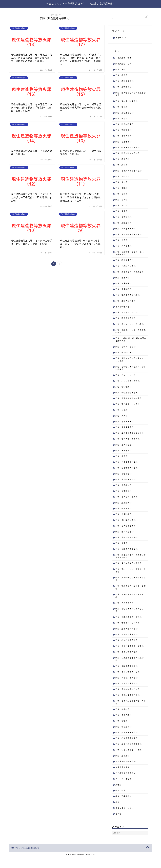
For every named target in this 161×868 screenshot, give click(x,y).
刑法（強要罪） (123, 200)
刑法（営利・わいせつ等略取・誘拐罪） (130, 578)
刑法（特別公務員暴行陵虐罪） (130, 760)
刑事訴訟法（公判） (125, 64)
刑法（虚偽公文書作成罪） (128, 662)
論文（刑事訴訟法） (125, 807)
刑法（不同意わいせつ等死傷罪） (129, 328)
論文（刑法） (122, 801)
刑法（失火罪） (123, 421)
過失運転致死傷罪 (124, 309)
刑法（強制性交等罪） (126, 358)
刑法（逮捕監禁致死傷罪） (128, 545)
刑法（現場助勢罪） (125, 223)
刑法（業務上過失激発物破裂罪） (129, 440)
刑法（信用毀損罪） (125, 522)
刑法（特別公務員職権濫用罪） (130, 755)
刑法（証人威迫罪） (125, 516)
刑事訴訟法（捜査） (125, 58)
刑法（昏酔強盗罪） (125, 130)
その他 (118, 824)
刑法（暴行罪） (123, 205)
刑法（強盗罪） (123, 119)
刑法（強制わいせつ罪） (127, 352)
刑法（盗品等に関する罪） (128, 101)
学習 (117, 813)
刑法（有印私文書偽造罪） (128, 688)
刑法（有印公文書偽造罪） (128, 642)
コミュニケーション (125, 818)
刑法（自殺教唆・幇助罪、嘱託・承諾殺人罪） (129, 253)
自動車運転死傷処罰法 (126, 772)
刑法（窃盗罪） (123, 75)
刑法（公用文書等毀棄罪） (128, 470)
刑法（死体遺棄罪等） (126, 260)
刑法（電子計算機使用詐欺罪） (130, 171)
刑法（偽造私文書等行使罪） (129, 706)
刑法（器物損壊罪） (125, 482)
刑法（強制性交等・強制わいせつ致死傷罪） (130, 373)
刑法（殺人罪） (123, 240)
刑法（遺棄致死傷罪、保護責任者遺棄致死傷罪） (130, 564)
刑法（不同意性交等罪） (127, 321)
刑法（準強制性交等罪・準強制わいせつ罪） (130, 365)
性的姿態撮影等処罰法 (126, 784)
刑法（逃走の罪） (124, 280)
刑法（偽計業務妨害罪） (127, 528)
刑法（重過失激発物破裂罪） (129, 447)
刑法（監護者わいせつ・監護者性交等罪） (130, 336)
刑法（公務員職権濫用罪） (128, 749)
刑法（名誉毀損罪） (125, 458)
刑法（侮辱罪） (123, 464)
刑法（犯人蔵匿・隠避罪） (128, 505)
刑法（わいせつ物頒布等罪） (129, 386)
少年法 (118, 795)
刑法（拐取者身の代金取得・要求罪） (130, 595)
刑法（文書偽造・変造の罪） (129, 631)
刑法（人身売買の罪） (126, 611)
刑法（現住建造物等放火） (128, 398)
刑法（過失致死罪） (125, 292)
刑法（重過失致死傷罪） (127, 303)
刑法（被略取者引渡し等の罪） (130, 625)
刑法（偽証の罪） (124, 720)
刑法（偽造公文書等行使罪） (129, 682)
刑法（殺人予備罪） (125, 246)
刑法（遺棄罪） (123, 551)
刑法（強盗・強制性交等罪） (129, 153)
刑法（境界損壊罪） (125, 493)
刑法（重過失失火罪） (126, 433)
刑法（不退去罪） (124, 159)
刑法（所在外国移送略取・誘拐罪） (130, 604)
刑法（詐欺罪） (123, 165)
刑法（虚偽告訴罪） (125, 726)
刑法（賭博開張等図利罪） (128, 743)
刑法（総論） (122, 69)
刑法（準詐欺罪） (124, 176)
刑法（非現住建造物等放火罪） (130, 404)
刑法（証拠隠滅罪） (125, 511)
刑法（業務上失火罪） (126, 427)
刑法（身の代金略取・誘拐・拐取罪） (130, 587)
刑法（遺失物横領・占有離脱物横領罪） (130, 94)
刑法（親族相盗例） (125, 87)
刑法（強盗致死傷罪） (126, 124)
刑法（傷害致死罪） (125, 217)
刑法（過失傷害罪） (125, 286)
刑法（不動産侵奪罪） (126, 81)
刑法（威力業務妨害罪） (127, 534)
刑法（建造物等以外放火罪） (129, 409)
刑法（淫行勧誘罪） (125, 392)
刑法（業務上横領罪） (126, 113)
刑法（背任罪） (123, 182)
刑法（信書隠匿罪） (125, 499)
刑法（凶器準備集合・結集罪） (130, 234)
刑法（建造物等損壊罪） (127, 487)
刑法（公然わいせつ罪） (127, 380)
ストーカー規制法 (124, 789)
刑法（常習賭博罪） (125, 737)
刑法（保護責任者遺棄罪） (128, 557)
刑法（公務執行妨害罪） (127, 266)
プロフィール (121, 38)
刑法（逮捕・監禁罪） (126, 540)
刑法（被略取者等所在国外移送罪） (130, 618)
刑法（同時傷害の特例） (127, 229)
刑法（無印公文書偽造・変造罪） (129, 655)
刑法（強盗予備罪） (125, 142)
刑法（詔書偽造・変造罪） (128, 637)
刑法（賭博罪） (123, 731)
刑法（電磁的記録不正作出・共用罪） (130, 713)
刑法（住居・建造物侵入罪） (129, 147)
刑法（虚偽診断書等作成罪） (129, 700)
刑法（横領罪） (123, 107)
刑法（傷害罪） (123, 211)
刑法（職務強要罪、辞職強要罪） (129, 273)
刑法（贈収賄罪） (124, 766)
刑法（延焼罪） (123, 415)
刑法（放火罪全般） (125, 453)
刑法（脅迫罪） (123, 194)
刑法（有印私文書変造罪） (128, 694)
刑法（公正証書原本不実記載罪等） (130, 670)
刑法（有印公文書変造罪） (128, 648)
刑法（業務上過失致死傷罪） (129, 298)
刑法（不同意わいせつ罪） (128, 315)
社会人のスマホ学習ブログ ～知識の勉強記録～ (80, 4)
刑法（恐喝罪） (123, 188)
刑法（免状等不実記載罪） (128, 677)
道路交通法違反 (123, 778)
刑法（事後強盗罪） (125, 136)
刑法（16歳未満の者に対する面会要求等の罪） (129, 345)
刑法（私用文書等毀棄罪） (128, 476)
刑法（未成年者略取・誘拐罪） (130, 571)
